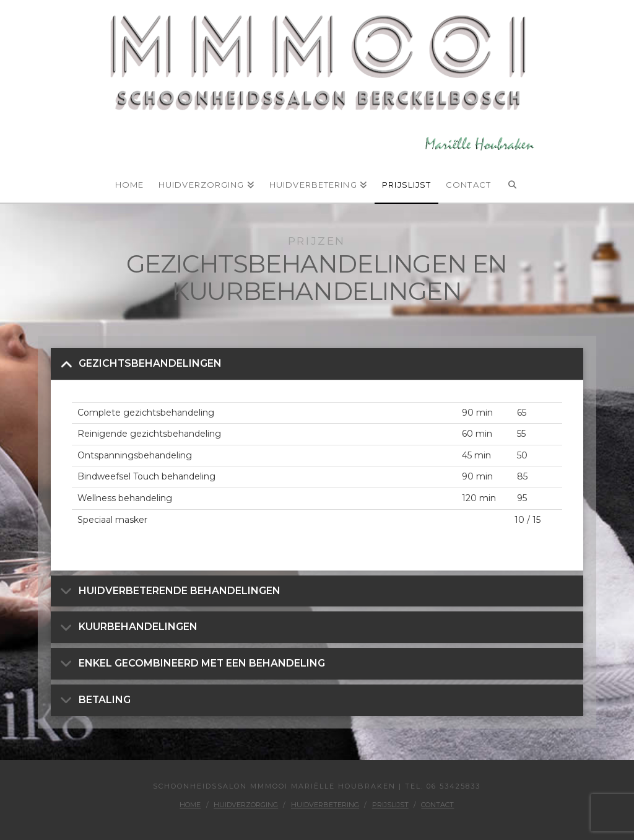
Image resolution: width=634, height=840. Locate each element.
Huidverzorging (246, 805)
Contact (437, 805)
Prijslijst (390, 805)
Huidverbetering (325, 805)
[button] (317, 364)
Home (190, 805)
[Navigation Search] (513, 179)
